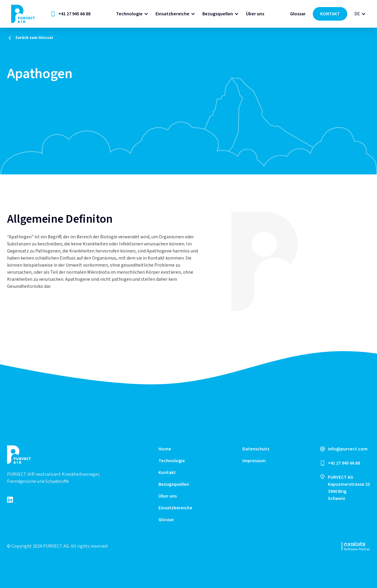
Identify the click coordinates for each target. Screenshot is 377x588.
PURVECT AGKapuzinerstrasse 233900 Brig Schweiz (349, 488)
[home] (23, 14)
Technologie (129, 14)
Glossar (298, 14)
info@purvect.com (348, 449)
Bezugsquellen (218, 14)
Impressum (254, 461)
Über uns (255, 14)
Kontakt (167, 473)
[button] (132, 14)
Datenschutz (256, 449)
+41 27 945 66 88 (74, 14)
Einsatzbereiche (172, 14)
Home (165, 449)
